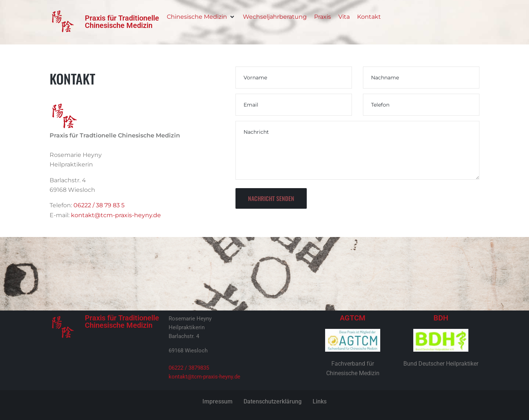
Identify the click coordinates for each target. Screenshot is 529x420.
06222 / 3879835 (189, 368)
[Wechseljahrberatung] (275, 17)
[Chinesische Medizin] (201, 17)
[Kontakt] (369, 17)
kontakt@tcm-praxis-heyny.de (116, 215)
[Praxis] (323, 17)
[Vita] (344, 17)
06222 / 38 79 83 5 (99, 205)
